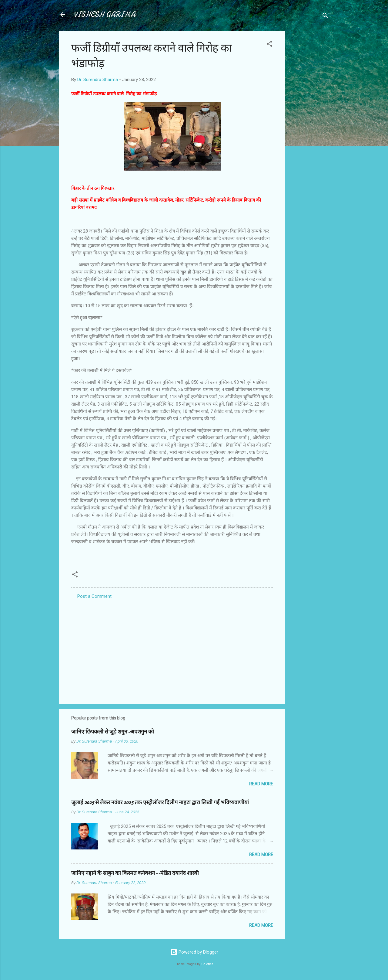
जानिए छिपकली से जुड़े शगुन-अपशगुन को (113, 732)
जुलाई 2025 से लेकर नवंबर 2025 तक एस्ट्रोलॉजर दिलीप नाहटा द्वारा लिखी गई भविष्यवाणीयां (160, 803)
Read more (261, 784)
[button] (269, 45)
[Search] (325, 17)
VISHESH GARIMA (105, 14)
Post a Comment (94, 596)
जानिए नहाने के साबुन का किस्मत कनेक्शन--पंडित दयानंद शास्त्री (135, 873)
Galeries (207, 964)
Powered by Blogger (194, 952)
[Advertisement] (309, 122)
